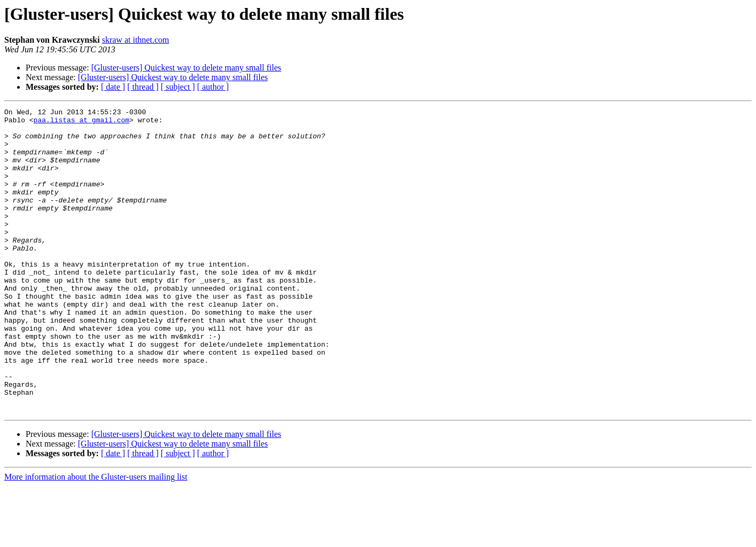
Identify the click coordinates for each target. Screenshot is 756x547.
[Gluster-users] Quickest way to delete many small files (186, 68)
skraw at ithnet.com (136, 40)
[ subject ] (178, 87)
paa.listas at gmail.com (81, 123)
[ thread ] (143, 87)
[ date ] (113, 87)
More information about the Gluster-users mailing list (96, 538)
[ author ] (213, 87)
